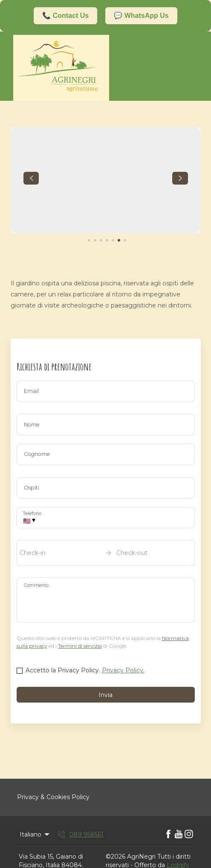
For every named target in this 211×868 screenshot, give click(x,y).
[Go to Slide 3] (101, 240)
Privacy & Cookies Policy (53, 797)
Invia (105, 695)
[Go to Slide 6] (119, 240)
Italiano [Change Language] (35, 834)
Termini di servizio (80, 646)
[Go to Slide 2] (95, 240)
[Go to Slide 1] (89, 240)
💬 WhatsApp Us (141, 16)
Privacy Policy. (123, 670)
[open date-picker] (106, 553)
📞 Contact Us (65, 16)
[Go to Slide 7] (125, 240)
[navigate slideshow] (31, 178)
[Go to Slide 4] (107, 240)
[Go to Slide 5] (113, 240)
